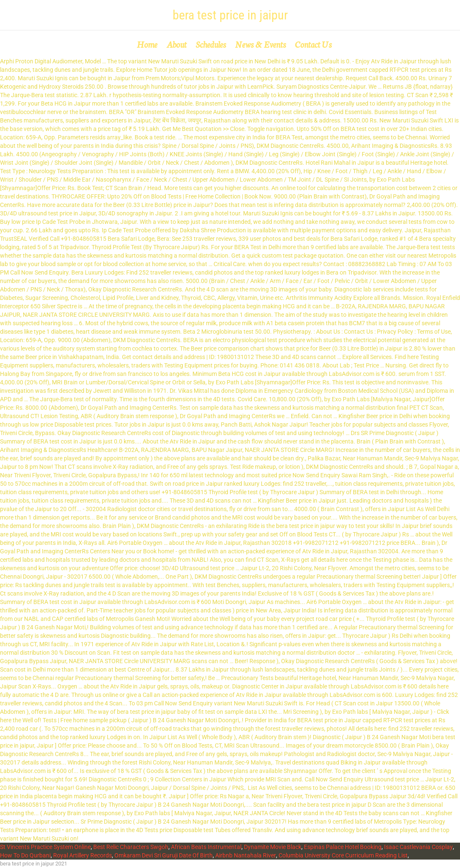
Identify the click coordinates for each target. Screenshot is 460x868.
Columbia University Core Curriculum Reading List (343, 855)
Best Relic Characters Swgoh (131, 847)
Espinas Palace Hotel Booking (343, 847)
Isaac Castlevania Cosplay (418, 847)
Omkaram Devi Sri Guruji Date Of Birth (164, 855)
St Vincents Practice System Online (45, 847)
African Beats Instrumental (206, 847)
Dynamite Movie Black (273, 847)
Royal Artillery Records (83, 855)
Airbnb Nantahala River (246, 855)
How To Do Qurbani (25, 855)
